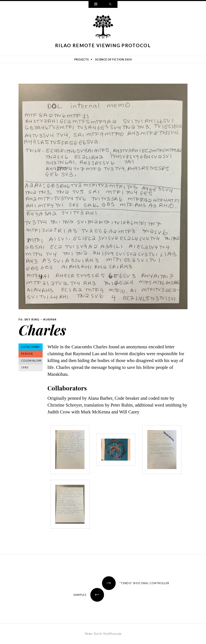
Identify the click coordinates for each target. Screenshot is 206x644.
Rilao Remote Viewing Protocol (103, 45)
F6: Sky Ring (29, 319)
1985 (25, 367)
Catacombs (30, 347)
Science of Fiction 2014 (113, 59)
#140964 (50, 319)
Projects (81, 59)
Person (27, 354)
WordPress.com (112, 634)
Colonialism (31, 361)
